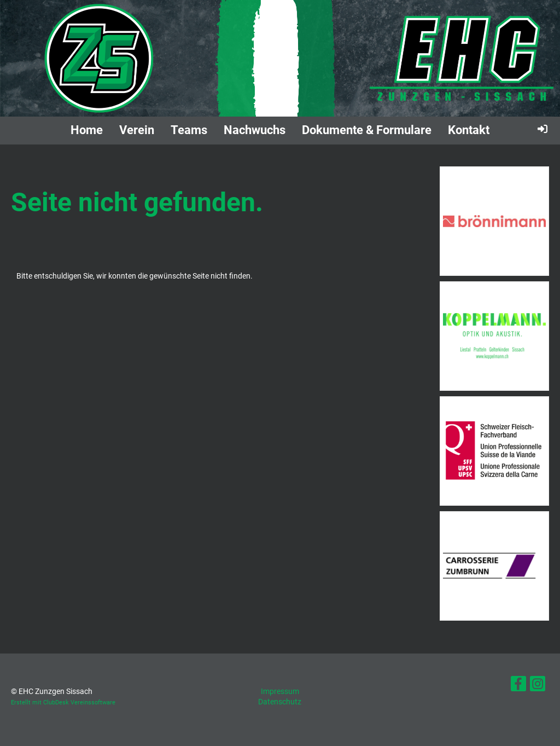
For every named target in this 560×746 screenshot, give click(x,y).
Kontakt (469, 130)
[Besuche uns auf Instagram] (538, 686)
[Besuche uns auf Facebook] (518, 686)
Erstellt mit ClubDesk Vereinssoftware (63, 702)
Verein (137, 130)
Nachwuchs (255, 130)
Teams (189, 130)
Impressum (280, 691)
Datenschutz (280, 702)
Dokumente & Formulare (367, 130)
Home (87, 130)
